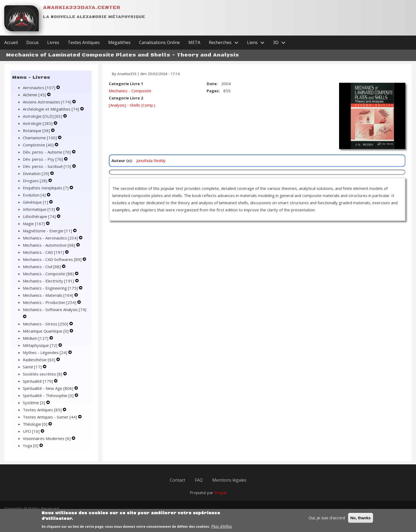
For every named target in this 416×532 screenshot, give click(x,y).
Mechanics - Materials (49, 295)
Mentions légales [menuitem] (229, 480)
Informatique (39, 209)
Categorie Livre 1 (126, 84)
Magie (34, 224)
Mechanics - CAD (44, 252)
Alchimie (35, 95)
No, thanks (361, 520)
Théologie (36, 424)
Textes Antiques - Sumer (50, 417)
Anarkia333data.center (82, 8)
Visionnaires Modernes (47, 438)
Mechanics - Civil (42, 267)
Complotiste (39, 145)
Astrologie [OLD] (43, 116)
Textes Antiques (43, 410)
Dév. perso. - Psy (43, 159)
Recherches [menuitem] (226, 43)
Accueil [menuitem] (11, 42)
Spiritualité (38, 381)
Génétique (36, 202)
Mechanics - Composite (49, 274)
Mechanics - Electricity (49, 281)
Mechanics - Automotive (49, 245)
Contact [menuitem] (177, 480)
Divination (36, 173)
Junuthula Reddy (151, 160)
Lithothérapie (40, 216)
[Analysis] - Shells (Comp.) (132, 105)
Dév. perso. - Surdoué (47, 166)
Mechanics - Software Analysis (55, 309)
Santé (33, 367)
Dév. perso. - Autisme (47, 152)
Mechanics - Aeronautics (51, 238)
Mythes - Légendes (45, 352)
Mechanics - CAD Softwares (53, 259)
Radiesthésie (40, 360)
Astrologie (38, 123)
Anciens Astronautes (47, 102)
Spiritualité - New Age (49, 388)
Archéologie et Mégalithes (51, 109)
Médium (36, 338)
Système (34, 403)
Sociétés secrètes (43, 374)
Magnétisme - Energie (48, 231)
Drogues (36, 181)
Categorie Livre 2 (126, 98)
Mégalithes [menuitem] (119, 42)
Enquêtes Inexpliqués (46, 188)
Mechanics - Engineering (51, 288)
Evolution (35, 195)
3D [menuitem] (281, 43)
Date (212, 84)
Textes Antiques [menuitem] (84, 42)
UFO (32, 431)
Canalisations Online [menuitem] (159, 42)
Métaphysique (41, 345)
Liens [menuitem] (258, 43)
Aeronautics (40, 88)
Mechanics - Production (50, 302)
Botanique (37, 130)
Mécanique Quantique (46, 331)
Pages (213, 91)
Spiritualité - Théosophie (49, 395)
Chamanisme (40, 138)
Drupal (220, 492)
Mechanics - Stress (46, 324)
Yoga (31, 446)
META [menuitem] (194, 42)
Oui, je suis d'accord (327, 520)
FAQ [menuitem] (199, 480)
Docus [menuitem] (32, 42)
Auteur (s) (122, 160)
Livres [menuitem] (53, 42)
